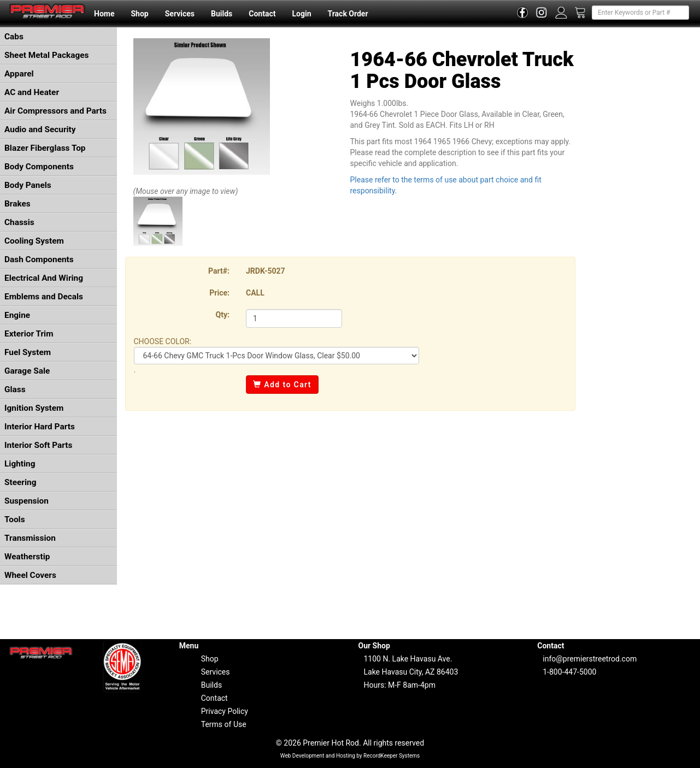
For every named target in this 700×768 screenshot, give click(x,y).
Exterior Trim (29, 334)
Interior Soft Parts (38, 445)
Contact (262, 14)
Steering (20, 482)
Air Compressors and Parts (55, 111)
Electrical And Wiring (44, 278)
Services (180, 14)
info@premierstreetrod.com (590, 659)
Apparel (19, 74)
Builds (222, 14)
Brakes (17, 204)
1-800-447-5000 (569, 672)
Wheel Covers (30, 575)
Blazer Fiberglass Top (45, 148)
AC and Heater (32, 92)
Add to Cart (282, 385)
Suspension (27, 501)
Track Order (348, 14)
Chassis (19, 222)
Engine (17, 315)
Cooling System (34, 241)
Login (301, 14)
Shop (139, 14)
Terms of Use (224, 724)
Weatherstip (27, 557)
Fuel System (28, 352)
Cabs (14, 37)
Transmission (30, 538)
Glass (15, 389)
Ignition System (34, 408)
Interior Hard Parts (40, 427)
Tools (15, 519)
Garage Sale (27, 371)
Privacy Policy (225, 711)
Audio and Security (40, 129)
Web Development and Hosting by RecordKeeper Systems (350, 756)
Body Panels (28, 185)
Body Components (39, 167)
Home (104, 14)
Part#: (219, 271)
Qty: (223, 315)
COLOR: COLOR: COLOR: (277, 356)
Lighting (20, 464)
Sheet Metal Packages (46, 55)
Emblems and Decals (44, 297)
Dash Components (39, 259)
